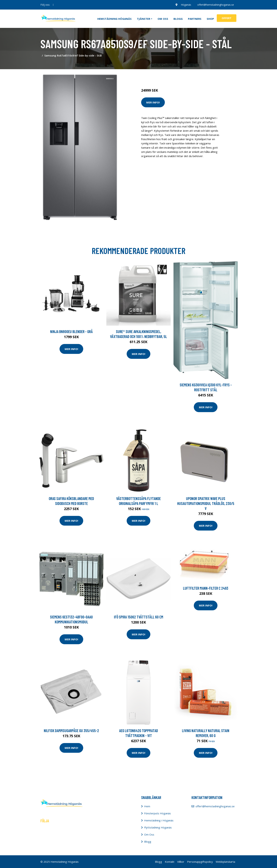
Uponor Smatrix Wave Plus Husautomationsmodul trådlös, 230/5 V (206, 503)
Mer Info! (153, 102)
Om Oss (149, 834)
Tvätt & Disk (165, 76)
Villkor (181, 862)
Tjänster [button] (144, 19)
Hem (147, 806)
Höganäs (186, 5)
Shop (210, 19)
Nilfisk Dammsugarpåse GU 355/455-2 (71, 731)
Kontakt (170, 862)
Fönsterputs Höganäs (157, 813)
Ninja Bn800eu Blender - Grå (71, 331)
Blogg (178, 19)
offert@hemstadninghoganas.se (215, 5)
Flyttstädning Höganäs (158, 827)
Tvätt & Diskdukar (185, 76)
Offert (227, 18)
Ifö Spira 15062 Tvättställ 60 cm (139, 617)
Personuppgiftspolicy (200, 862)
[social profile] (53, 5)
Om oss (163, 19)
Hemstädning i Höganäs (159, 820)
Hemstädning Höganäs (114, 19)
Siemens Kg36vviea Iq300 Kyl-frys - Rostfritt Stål (206, 387)
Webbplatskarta (225, 862)
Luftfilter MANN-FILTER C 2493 (206, 588)
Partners (195, 19)
